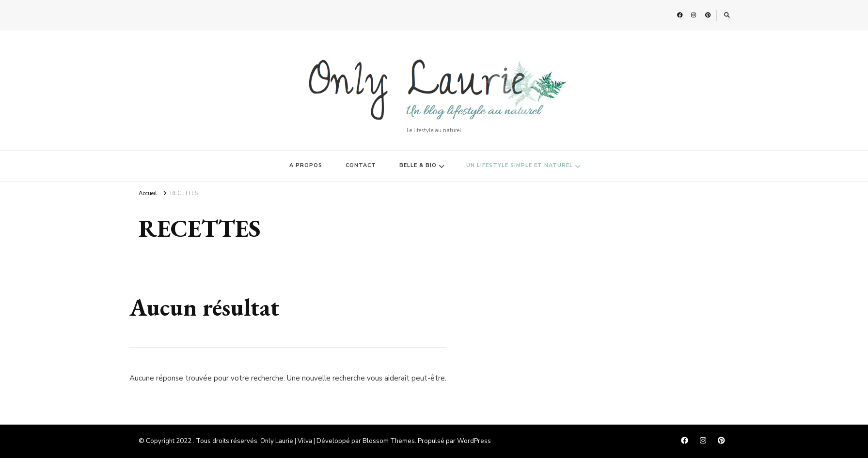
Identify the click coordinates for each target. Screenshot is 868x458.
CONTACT (361, 165)
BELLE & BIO (418, 165)
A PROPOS (306, 165)
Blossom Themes (389, 441)
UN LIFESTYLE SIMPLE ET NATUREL (520, 165)
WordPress (474, 441)
